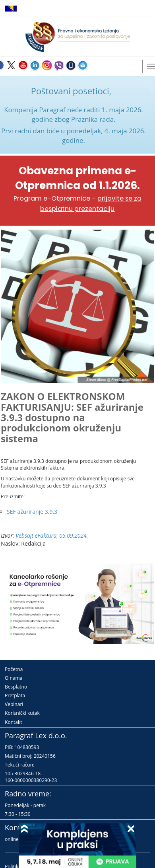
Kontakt (13, 722)
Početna (14, 669)
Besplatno (16, 687)
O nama (14, 678)
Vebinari (14, 704)
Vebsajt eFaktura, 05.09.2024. (52, 535)
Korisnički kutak (22, 713)
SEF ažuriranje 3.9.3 (32, 512)
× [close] (152, 88)
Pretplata (15, 695)
